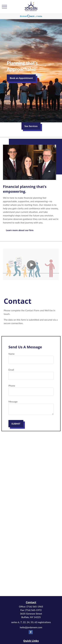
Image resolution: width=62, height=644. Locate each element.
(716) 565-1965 (35, 606)
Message (13, 401)
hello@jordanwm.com (31, 627)
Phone (12, 386)
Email (11, 370)
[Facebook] (31, 632)
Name (12, 354)
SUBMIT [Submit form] (16, 424)
